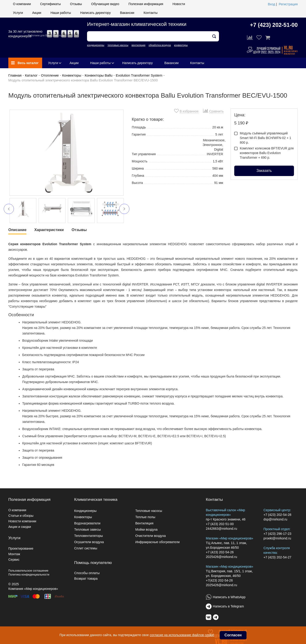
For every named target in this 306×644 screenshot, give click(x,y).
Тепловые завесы (87, 529)
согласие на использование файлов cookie (182, 635)
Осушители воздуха (89, 542)
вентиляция (138, 45)
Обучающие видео (105, 4)
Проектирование (21, 548)
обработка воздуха (160, 45)
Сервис (14, 560)
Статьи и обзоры (21, 516)
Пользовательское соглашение (28, 571)
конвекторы (181, 45)
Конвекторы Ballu (99, 75)
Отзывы (76, 4)
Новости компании (22, 521)
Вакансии (127, 13)
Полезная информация (146, 4)
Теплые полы (145, 517)
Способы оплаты (87, 573)
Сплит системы (86, 548)
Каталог (31, 75)
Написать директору (96, 13)
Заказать (264, 171)
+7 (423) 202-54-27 (277, 557)
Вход (272, 4)
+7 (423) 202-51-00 (274, 25)
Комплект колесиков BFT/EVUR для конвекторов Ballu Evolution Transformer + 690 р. (264, 153)
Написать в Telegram (228, 606)
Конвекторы (72, 75)
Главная (15, 75)
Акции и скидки (20, 527)
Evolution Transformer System (139, 75)
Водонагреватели (87, 523)
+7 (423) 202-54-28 (277, 515)
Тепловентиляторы (88, 536)
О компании (22, 4)
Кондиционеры (85, 511)
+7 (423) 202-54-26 (220, 552)
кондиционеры (96, 45)
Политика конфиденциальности (29, 575)
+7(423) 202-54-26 (219, 580)
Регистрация (288, 4)
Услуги (18, 13)
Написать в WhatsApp (229, 597)
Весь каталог (25, 63)
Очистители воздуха (150, 536)
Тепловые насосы (149, 511)
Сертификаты (50, 4)
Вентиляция (144, 523)
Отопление (50, 75)
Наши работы (61, 13)
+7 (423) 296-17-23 (277, 534)
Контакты (150, 13)
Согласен (233, 635)
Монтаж (14, 554)
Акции (37, 13)
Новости (179, 4)
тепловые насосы (118, 45)
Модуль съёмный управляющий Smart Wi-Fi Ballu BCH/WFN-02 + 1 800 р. (263, 138)
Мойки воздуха (146, 529)
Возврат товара (86, 579)
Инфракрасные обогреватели (157, 542)
